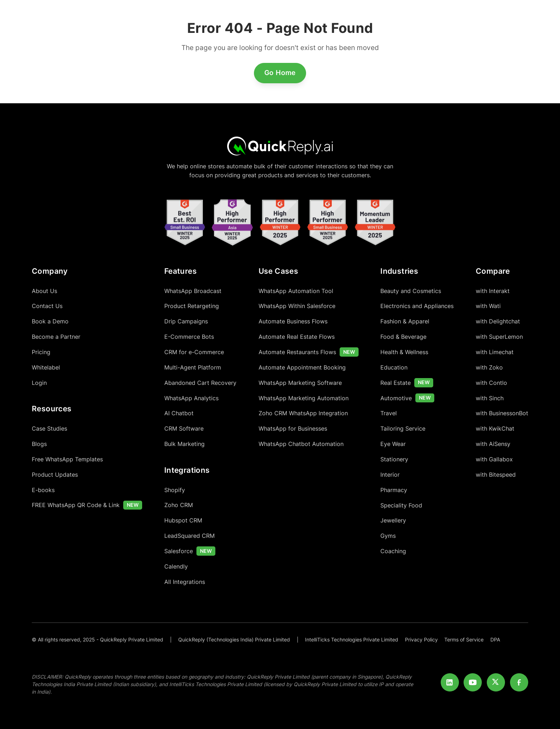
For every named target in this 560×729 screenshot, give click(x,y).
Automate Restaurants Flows (297, 352)
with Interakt (493, 291)
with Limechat (495, 352)
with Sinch (490, 398)
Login (39, 383)
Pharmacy (394, 490)
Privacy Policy (421, 640)
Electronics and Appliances (417, 306)
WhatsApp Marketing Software (300, 383)
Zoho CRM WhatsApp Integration (303, 413)
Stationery (394, 459)
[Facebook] (519, 682)
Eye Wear (393, 444)
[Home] (280, 146)
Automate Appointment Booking (302, 367)
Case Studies (49, 428)
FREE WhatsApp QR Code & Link (76, 505)
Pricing (41, 352)
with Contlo (491, 383)
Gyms (388, 536)
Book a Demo (50, 321)
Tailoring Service (403, 428)
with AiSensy (493, 444)
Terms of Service (464, 640)
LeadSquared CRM (189, 536)
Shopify (175, 490)
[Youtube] (473, 682)
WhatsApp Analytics (191, 398)
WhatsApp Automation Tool (296, 291)
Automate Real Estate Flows (297, 337)
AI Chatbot (179, 413)
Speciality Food (401, 505)
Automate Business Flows (293, 321)
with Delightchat (498, 321)
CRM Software (184, 428)
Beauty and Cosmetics (411, 291)
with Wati (488, 306)
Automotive (396, 398)
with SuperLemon (499, 337)
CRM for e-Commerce (194, 352)
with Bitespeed (496, 475)
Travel (389, 413)
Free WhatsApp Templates (67, 459)
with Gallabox (494, 459)
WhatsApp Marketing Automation (304, 398)
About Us (44, 291)
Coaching (393, 551)
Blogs (39, 444)
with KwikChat (495, 428)
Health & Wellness (404, 352)
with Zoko (489, 367)
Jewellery (393, 520)
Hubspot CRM (183, 520)
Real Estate (396, 383)
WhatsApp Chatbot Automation (301, 444)
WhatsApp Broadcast (193, 291)
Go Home (280, 73)
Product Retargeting (192, 306)
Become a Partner (56, 337)
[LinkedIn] (450, 682)
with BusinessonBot (502, 413)
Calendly (176, 566)
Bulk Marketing (184, 444)
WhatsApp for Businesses (293, 428)
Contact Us (47, 306)
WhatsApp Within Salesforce (297, 306)
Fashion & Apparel (405, 321)
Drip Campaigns (186, 321)
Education (394, 367)
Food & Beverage (403, 337)
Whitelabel (46, 367)
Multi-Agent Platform (193, 367)
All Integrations (185, 582)
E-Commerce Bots (189, 337)
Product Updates (55, 475)
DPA (495, 640)
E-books (43, 490)
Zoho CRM (179, 505)
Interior (390, 475)
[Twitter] (496, 682)
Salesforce (179, 551)
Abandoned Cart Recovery (200, 383)
